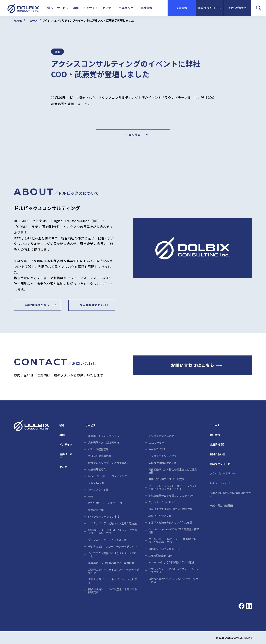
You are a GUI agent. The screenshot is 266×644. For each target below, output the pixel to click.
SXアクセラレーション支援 (104, 517)
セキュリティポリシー (222, 483)
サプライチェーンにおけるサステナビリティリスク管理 (174, 571)
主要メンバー (127, 8)
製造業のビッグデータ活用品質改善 (109, 463)
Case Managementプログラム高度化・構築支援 (174, 531)
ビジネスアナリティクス (162, 456)
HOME (18, 20)
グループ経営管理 (98, 449)
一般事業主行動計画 (221, 505)
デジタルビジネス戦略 (161, 436)
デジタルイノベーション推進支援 (107, 540)
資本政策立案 (96, 510)
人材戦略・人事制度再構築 (104, 443)
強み (50, 8)
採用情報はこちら (92, 305)
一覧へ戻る (133, 135)
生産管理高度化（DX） (162, 556)
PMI (91, 496)
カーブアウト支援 (98, 490)
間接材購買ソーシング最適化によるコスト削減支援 (113, 591)
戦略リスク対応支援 (160, 516)
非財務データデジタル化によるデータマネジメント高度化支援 (113, 532)
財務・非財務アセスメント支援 (166, 479)
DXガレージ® (156, 443)
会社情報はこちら (37, 305)
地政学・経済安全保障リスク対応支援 (170, 523)
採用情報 (181, 8)
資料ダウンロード (209, 8)
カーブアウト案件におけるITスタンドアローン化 (114, 555)
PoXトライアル (157, 449)
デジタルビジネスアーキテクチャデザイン (112, 546)
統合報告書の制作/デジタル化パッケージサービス (173, 580)
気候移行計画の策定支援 (163, 463)
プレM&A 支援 (96, 483)
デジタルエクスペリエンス (164, 502)
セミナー (108, 8)
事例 (76, 8)
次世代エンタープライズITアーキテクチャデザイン (114, 571)
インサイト (91, 8)
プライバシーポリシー (223, 473)
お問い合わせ (237, 8)
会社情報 (146, 8)
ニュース (32, 20)
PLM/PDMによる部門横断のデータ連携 (171, 562)
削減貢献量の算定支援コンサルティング (171, 496)
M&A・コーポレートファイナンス (108, 476)
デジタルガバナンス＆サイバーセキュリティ (113, 581)
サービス (63, 8)
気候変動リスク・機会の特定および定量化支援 (173, 471)
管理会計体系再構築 (100, 456)
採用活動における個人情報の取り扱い (230, 494)
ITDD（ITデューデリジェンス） (107, 503)
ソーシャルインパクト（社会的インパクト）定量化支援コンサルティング (173, 487)
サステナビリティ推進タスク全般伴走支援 (112, 523)
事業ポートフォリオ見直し (104, 436)
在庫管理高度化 (97, 469)
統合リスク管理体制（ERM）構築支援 (170, 509)
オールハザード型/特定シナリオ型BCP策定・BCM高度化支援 (172, 540)
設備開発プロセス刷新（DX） (166, 549)
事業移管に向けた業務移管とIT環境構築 (111, 563)
